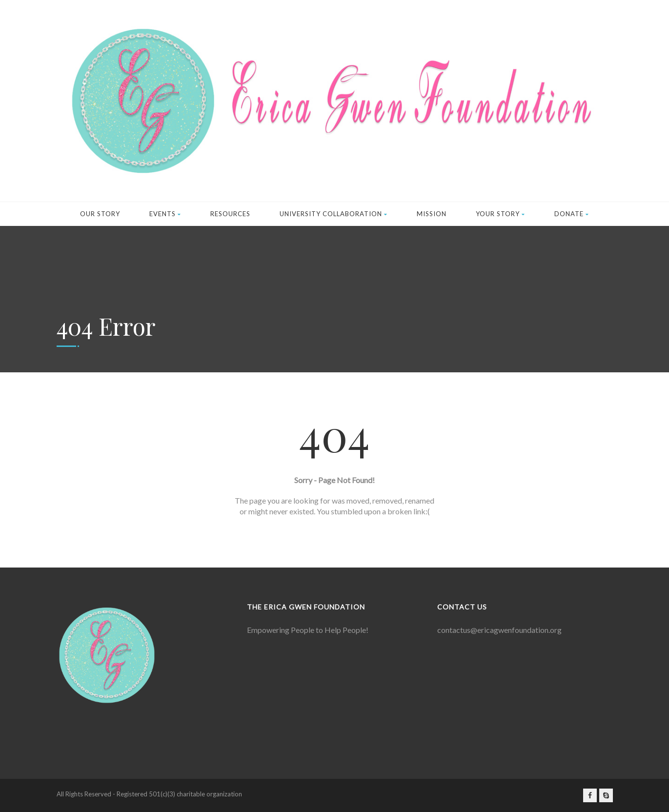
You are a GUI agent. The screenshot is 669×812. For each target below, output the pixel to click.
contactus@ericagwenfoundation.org (499, 630)
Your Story (500, 214)
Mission (432, 214)
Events (165, 214)
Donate (572, 214)
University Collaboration (334, 214)
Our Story (100, 214)
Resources (230, 214)
